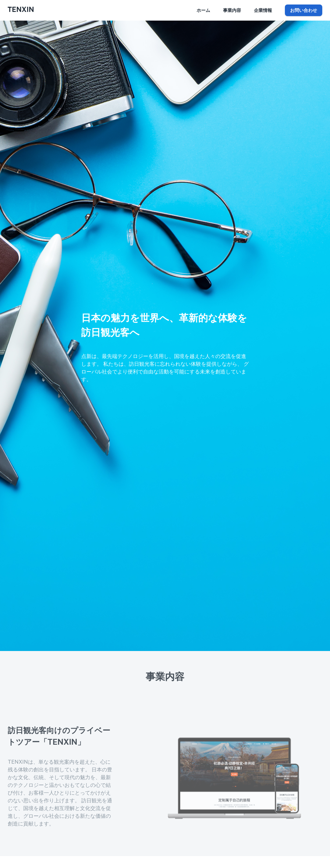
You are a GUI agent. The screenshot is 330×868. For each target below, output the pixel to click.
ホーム (203, 10)
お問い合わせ (304, 10)
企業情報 (263, 10)
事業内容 (232, 10)
